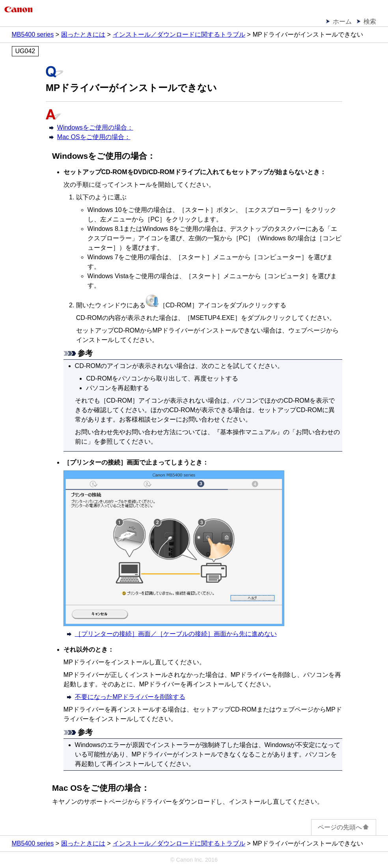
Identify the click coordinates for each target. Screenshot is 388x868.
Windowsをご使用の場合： (95, 127)
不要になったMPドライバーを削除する (130, 697)
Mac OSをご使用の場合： (94, 137)
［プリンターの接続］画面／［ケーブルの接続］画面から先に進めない (176, 634)
